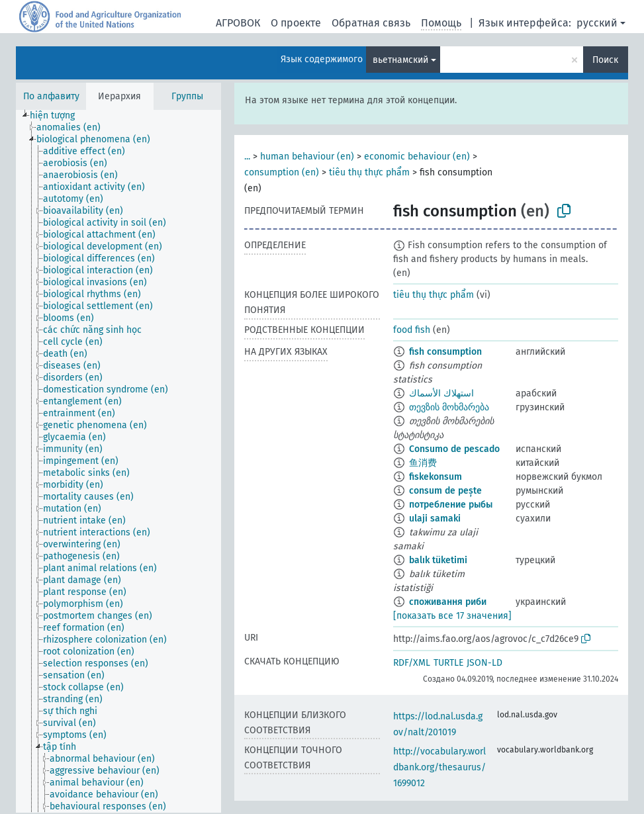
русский (597, 23)
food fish (412, 330)
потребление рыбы (451, 505)
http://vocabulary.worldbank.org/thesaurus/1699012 (439, 767)
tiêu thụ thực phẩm (369, 172)
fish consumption (445, 352)
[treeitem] (58, 116)
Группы (187, 96)
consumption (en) (282, 172)
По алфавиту (51, 96)
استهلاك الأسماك (441, 393)
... (247, 157)
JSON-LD (484, 663)
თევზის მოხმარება (449, 407)
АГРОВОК (238, 23)
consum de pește (445, 491)
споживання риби (448, 602)
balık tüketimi (438, 560)
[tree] (118, 461)
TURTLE (448, 663)
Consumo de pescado (454, 449)
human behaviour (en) (307, 157)
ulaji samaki (435, 519)
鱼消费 (423, 463)
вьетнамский (400, 60)
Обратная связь (371, 23)
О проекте (296, 23)
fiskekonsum (436, 477)
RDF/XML (412, 663)
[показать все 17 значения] (452, 616)
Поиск (605, 60)
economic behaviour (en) (417, 157)
